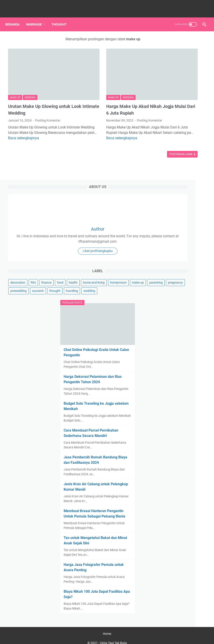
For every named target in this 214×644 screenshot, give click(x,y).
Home (107, 628)
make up (15, 77)
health (174, 165)
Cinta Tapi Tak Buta (113, 637)
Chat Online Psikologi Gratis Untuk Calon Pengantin (176, 257)
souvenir (164, 198)
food (161, 165)
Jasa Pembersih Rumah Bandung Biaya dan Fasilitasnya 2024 (178, 399)
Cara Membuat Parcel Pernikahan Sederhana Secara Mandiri (178, 362)
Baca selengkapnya (34, 123)
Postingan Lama (123, 139)
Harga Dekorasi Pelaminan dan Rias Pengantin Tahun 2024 (181, 294)
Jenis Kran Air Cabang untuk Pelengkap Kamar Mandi (179, 436)
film (181, 156)
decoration (165, 156)
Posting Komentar (48, 100)
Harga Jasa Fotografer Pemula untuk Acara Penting (177, 547)
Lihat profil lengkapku (181, 122)
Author (181, 77)
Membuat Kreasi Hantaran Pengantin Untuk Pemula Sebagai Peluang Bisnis (180, 473)
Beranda (15, 18)
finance (194, 156)
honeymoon (193, 173)
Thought (62, 18)
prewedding (186, 189)
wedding (30, 77)
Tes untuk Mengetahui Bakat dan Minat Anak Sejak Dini (177, 510)
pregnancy (165, 189)
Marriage (37, 18)
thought (181, 198)
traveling (164, 206)
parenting (182, 181)
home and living (169, 173)
